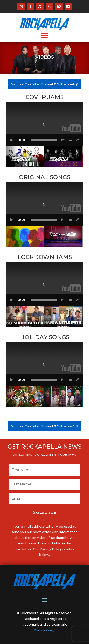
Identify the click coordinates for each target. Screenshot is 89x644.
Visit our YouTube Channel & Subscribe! (42, 84)
